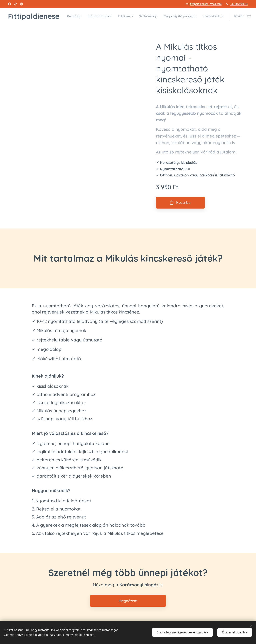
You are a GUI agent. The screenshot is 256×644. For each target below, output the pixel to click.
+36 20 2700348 (239, 4)
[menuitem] (104, 16)
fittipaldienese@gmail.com (206, 4)
